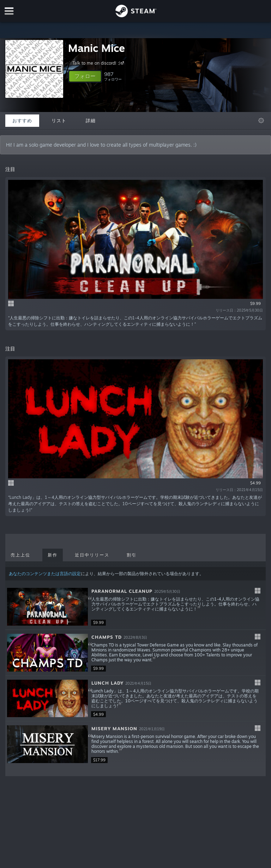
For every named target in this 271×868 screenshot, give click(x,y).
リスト (59, 120)
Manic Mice (97, 48)
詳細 (91, 120)
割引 (132, 555)
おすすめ (22, 120)
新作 (53, 555)
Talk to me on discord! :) (99, 63)
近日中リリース (92, 555)
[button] (85, 76)
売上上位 (20, 555)
